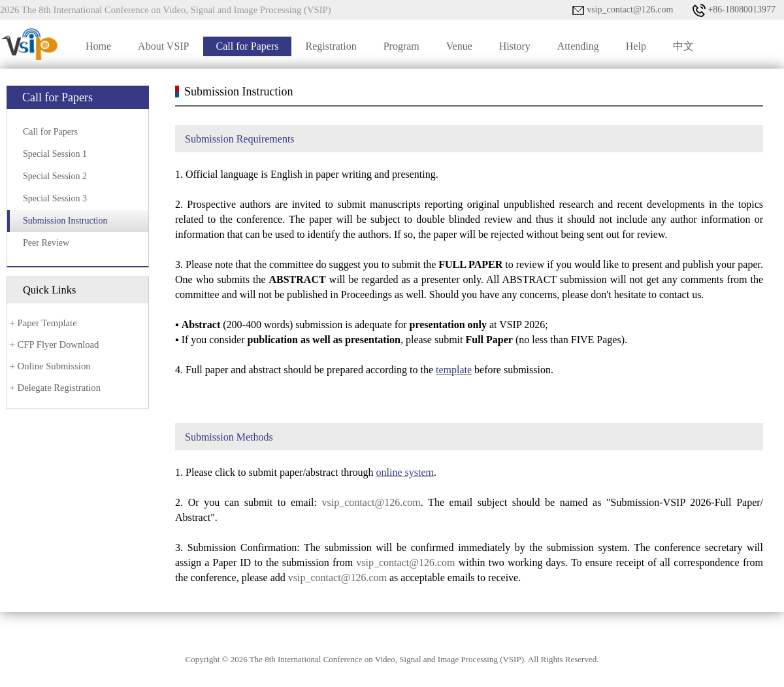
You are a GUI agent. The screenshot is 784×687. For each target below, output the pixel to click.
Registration (331, 46)
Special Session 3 (55, 198)
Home (98, 46)
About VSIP (163, 46)
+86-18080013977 (734, 10)
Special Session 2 (55, 176)
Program (401, 46)
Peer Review (46, 243)
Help (636, 46)
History (515, 46)
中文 (683, 46)
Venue (459, 46)
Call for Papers (248, 46)
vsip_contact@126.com (623, 10)
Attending (578, 46)
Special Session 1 (55, 154)
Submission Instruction (65, 221)
